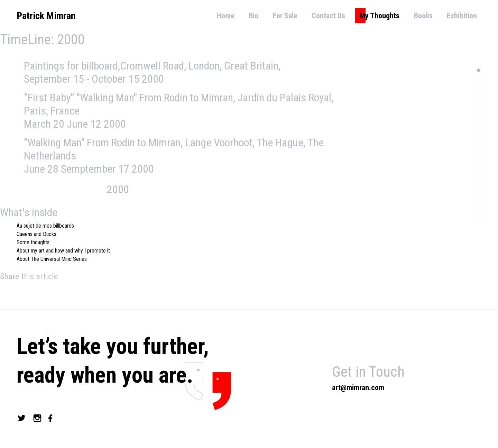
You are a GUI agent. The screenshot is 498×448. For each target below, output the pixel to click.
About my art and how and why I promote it (63, 251)
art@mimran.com (358, 388)
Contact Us (328, 16)
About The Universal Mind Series (52, 259)
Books (423, 16)
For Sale (285, 16)
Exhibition (462, 16)
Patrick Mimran (46, 16)
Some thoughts (33, 242)
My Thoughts (380, 16)
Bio (253, 16)
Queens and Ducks (36, 234)
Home (226, 16)
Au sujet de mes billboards (45, 226)
